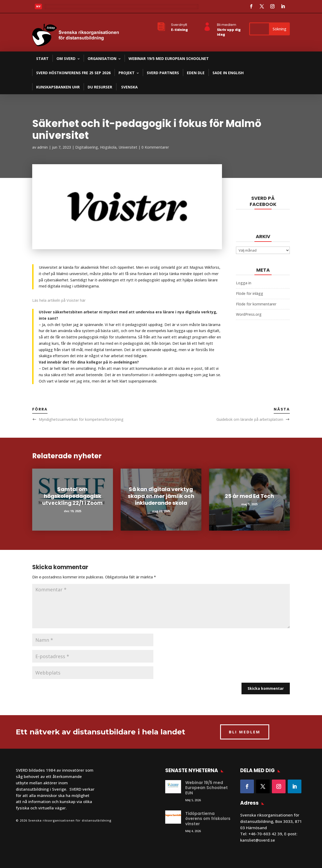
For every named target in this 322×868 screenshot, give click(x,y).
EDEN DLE (196, 73)
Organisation (102, 58)
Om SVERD (66, 58)
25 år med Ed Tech (249, 496)
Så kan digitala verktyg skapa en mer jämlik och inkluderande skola (161, 496)
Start (42, 58)
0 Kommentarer (155, 147)
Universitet (128, 147)
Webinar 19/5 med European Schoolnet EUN (207, 788)
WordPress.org (249, 314)
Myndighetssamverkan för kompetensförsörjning (81, 419)
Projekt (127, 73)
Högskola (108, 147)
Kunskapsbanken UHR (58, 87)
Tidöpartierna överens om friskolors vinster (208, 819)
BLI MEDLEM (245, 732)
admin (42, 147)
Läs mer (56, 8)
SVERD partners (163, 73)
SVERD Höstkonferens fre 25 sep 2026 (73, 73)
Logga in (244, 283)
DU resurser (100, 87)
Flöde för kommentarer (256, 304)
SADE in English (228, 73)
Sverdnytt (179, 25)
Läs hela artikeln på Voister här (59, 300)
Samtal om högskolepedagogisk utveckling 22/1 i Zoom (72, 496)
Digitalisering (87, 147)
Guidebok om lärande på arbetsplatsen (250, 419)
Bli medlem (227, 25)
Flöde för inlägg (250, 293)
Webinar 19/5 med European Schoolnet (169, 58)
